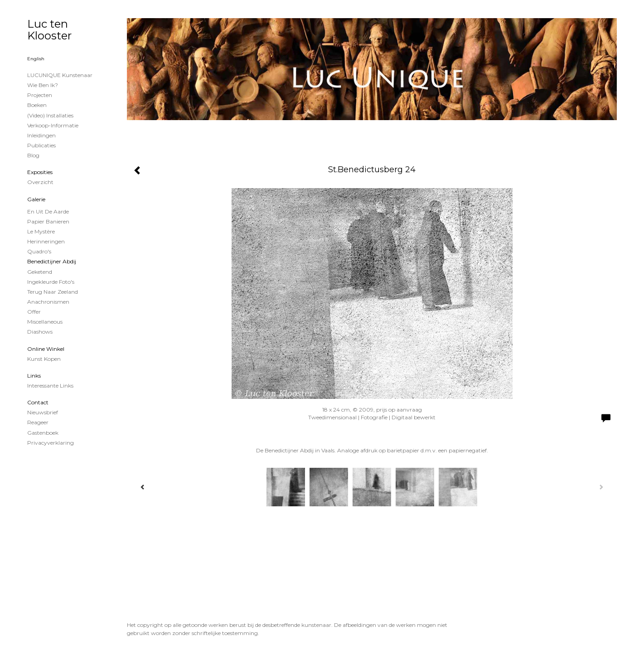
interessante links (50, 386)
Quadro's (39, 251)
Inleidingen (41, 135)
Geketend (40, 272)
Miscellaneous (45, 322)
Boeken (37, 105)
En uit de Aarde (48, 211)
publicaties (41, 145)
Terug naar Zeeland (53, 292)
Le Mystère (41, 231)
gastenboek (43, 433)
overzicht (40, 182)
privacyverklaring (51, 443)
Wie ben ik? (43, 85)
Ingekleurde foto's (51, 282)
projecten (40, 95)
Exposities (40, 172)
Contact (38, 402)
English (36, 59)
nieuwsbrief (43, 412)
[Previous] (143, 487)
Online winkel (46, 349)
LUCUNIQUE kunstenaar (60, 75)
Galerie (36, 199)
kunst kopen (44, 359)
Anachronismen (48, 302)
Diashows (40, 332)
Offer (34, 312)
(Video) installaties (50, 115)
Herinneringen (46, 241)
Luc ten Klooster (49, 30)
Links (34, 376)
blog (33, 155)
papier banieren (48, 221)
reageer (38, 422)
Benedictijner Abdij (52, 261)
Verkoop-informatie (53, 125)
